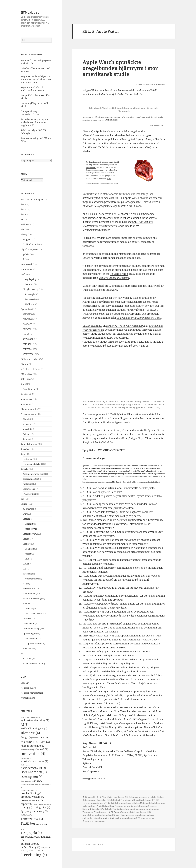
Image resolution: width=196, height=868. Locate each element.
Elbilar (26, 564)
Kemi (23, 384)
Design (26, 539)
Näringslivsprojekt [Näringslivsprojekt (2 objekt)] (33, 768)
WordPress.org (28, 698)
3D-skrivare (28, 509)
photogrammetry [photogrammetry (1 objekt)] (27, 781)
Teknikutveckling (31, 629)
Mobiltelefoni (29, 594)
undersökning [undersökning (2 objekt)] (30, 847)
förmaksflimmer (108, 165)
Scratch (26, 439)
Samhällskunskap (29, 444)
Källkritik (25, 379)
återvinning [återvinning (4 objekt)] (34, 855)
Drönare (27, 544)
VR (22, 654)
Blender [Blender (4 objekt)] (30, 733)
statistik (98, 818)
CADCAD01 (28, 319)
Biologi (24, 234)
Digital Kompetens (29, 249)
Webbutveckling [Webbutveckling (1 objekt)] (37, 851)
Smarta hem (28, 624)
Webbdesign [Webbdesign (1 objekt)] (26, 851)
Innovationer (31, 639)
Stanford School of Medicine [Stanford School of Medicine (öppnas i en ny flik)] (114, 278)
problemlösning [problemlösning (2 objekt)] (32, 793)
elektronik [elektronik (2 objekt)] (40, 738)
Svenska (25, 469)
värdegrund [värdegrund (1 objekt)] (46, 848)
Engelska (25, 254)
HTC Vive (27, 659)
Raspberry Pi (31, 529)
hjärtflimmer (91, 167)
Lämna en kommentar (95, 821)
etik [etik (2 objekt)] (25, 742)
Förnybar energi (30, 289)
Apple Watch (120, 812)
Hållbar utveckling (30, 359)
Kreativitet (26, 394)
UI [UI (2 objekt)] (37, 844)
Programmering (28, 414)
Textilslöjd (28, 459)
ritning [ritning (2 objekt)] (26, 807)
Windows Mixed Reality (34, 664)
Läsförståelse (29, 489)
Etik (23, 259)
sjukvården (88, 818)
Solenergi (29, 294)
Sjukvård (25, 449)
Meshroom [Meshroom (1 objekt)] (25, 765)
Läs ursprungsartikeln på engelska (113, 624)
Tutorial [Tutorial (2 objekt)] (27, 844)
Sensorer (27, 619)
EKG (149, 812)
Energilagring (29, 279)
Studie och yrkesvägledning (122, 818)
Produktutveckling (32, 599)
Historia (24, 364)
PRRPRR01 (27, 344)
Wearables (28, 649)
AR (22, 219)
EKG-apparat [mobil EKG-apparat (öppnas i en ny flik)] (146, 222)
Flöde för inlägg (28, 688)
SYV (22, 499)
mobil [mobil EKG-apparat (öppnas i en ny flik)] (135, 222)
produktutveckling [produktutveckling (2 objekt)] (33, 797)
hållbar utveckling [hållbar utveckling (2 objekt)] (33, 746)
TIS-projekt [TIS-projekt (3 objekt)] (31, 833)
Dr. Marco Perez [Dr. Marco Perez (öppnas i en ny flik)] (119, 274)
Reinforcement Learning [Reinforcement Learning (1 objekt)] (42, 804)
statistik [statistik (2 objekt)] (27, 815)
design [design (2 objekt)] (26, 738)
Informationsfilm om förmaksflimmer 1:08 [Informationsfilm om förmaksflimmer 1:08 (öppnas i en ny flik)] (102, 184)
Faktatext (27, 484)
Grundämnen (29, 389)
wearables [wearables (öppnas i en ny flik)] (145, 147)
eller (116, 165)
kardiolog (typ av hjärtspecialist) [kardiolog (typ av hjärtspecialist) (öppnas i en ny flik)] (124, 326)
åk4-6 (23, 209)
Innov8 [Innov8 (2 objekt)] (42, 749)
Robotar (26, 604)
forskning (103, 815)
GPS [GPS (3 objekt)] (45, 742)
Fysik (23, 274)
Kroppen (27, 239)
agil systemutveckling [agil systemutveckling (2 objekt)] (35, 720)
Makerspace (26, 399)
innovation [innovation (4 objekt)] (33, 754)
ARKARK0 (27, 314)
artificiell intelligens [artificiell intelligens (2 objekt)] (34, 729)
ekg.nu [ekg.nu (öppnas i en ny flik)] (146, 715)
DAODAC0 (27, 324)
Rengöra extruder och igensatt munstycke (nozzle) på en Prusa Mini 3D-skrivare (36, 79)
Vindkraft (29, 304)
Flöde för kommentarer (32, 693)
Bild (23, 229)
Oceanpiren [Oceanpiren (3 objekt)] (32, 777)
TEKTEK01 (28, 349)
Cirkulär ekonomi (29, 244)
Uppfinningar (29, 634)
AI (112, 812)
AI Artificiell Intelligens (32, 199)
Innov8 (26, 334)
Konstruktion (29, 589)
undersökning (147, 818)
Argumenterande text (33, 474)
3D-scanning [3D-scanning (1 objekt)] (35, 717)
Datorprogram (30, 534)
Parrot (28, 554)
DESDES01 (27, 329)
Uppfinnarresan (34, 644)
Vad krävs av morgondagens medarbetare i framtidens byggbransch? (34, 122)
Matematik (26, 404)
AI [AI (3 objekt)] (25, 724)
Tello (27, 559)
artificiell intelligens (136, 812)
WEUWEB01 (29, 354)
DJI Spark (29, 549)
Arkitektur (26, 224)
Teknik (24, 504)
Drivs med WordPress (93, 845)
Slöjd (23, 454)
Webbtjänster (31, 579)
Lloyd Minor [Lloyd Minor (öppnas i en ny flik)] (145, 438)
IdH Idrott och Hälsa (30, 369)
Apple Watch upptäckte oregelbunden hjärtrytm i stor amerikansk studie (120, 68)
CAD (25, 514)
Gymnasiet (26, 309)
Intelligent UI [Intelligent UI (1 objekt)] (26, 758)
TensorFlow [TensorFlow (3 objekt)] (32, 819)
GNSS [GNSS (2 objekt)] (34, 742)
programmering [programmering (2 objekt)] (32, 800)
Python (26, 434)
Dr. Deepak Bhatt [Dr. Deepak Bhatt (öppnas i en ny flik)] (92, 326)
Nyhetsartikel (29, 494)
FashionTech (26, 264)
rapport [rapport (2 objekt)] (27, 804)
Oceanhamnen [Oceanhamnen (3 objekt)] (34, 772)
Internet (27, 574)
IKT (24, 569)
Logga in (25, 683)
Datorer (26, 519)
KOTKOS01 (28, 339)
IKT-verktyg (26, 374)
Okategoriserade (29, 409)
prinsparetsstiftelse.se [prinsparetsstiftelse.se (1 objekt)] (29, 790)
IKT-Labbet (30, 12)
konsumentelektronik (131, 815)
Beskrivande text (31, 479)
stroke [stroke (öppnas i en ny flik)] (109, 178)
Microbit (27, 429)
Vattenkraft (30, 299)
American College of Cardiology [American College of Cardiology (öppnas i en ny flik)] (100, 206)
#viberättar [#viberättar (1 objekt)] (25, 717)
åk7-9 (23, 214)
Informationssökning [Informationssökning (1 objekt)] (28, 750)
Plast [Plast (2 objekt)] (39, 781)
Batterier (29, 284)
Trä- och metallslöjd (32, 464)
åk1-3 (23, 204)
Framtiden (26, 269)
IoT (24, 584)
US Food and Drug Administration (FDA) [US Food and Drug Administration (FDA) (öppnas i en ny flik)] (139, 318)
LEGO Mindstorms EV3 (35, 614)
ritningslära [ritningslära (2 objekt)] (41, 807)
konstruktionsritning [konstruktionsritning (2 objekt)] (34, 761)
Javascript (27, 424)
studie (106, 818)
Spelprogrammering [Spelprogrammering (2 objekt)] (34, 811)
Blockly (26, 419)
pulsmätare (148, 815)
